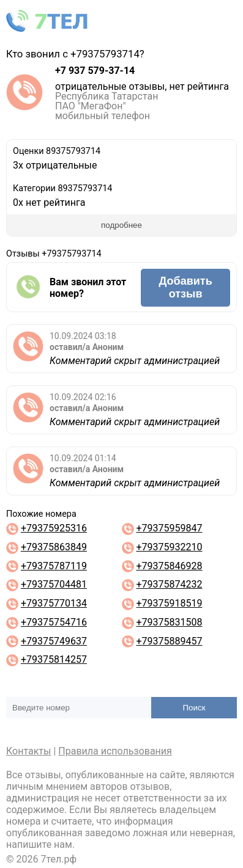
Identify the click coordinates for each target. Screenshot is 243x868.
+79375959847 (169, 528)
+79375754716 (54, 622)
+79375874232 (169, 584)
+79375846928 (169, 566)
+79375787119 (54, 566)
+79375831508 (169, 622)
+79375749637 (54, 641)
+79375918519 (169, 603)
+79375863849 (54, 547)
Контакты (28, 751)
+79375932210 (169, 547)
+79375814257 (54, 659)
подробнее (121, 225)
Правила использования (115, 751)
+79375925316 (54, 528)
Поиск (194, 708)
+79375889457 (169, 641)
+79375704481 (54, 584)
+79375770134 (54, 603)
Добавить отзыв (186, 287)
